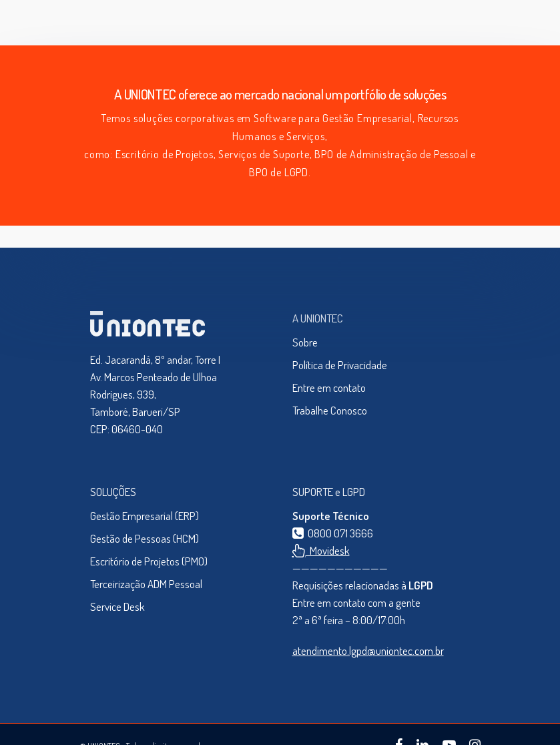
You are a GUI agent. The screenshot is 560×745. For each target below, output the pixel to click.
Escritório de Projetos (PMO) (149, 561)
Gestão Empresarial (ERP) (145, 516)
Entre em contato (329, 388)
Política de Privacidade (340, 365)
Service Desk (117, 606)
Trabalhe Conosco (330, 410)
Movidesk (321, 550)
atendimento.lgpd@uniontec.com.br (368, 651)
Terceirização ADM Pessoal (146, 584)
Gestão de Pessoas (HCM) (145, 538)
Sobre (305, 342)
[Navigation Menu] (467, 23)
